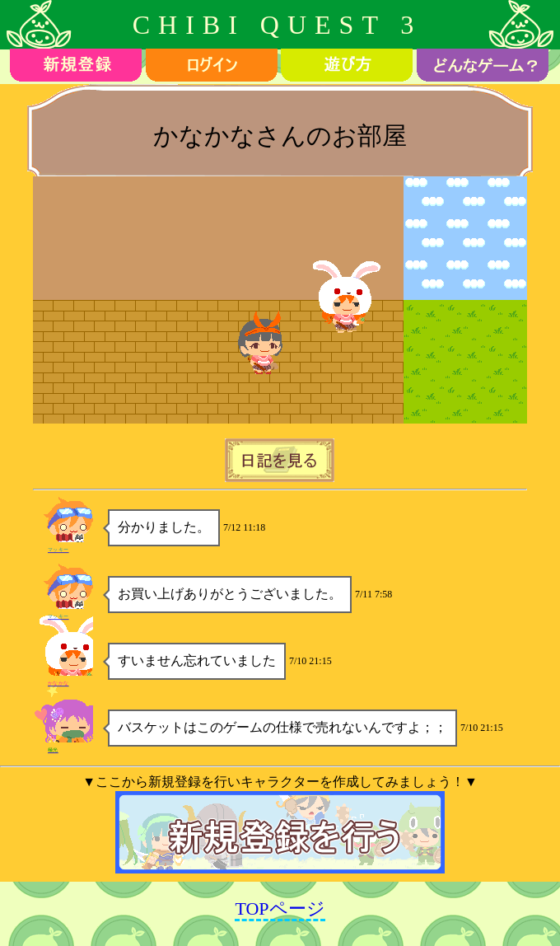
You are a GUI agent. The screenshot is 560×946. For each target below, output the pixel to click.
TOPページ (280, 909)
